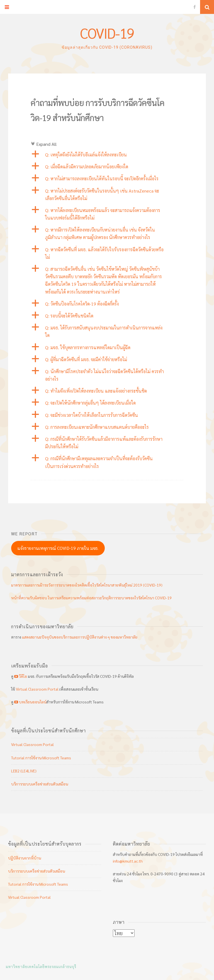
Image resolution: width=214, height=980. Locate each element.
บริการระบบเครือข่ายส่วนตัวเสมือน (40, 784)
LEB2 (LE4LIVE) (24, 771)
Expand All (44, 144)
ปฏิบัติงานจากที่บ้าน (25, 858)
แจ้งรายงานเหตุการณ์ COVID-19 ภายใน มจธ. (58, 548)
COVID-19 (107, 33)
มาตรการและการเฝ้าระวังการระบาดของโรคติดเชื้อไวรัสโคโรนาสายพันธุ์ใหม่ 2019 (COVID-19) (87, 585)
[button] (107, 155)
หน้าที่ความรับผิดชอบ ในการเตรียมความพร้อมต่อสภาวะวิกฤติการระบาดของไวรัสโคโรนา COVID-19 (91, 598)
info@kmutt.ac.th (128, 861)
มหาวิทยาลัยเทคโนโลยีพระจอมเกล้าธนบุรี (41, 967)
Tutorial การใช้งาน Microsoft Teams (41, 758)
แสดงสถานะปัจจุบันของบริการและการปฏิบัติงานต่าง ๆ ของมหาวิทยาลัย (80, 637)
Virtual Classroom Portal (37, 689)
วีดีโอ (21, 676)
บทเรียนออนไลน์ (30, 702)
